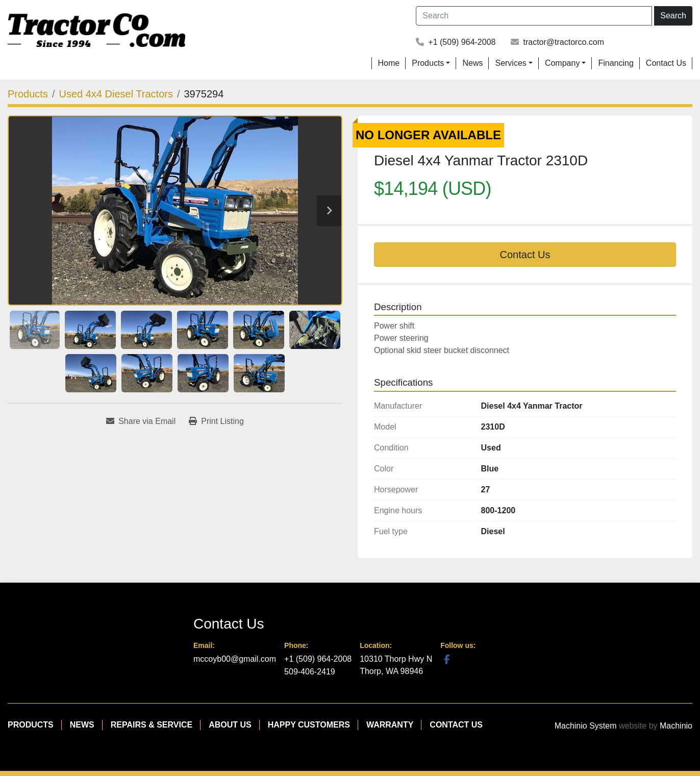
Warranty (390, 725)
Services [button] (510, 63)
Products (428, 63)
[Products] (28, 94)
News (472, 63)
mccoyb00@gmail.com (235, 659)
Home (389, 63)
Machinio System (586, 726)
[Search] (534, 16)
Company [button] (562, 63)
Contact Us (666, 63)
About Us (230, 725)
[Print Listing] (216, 421)
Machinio (676, 726)
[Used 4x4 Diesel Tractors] (116, 94)
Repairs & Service (152, 725)
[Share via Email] (141, 421)
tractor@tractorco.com (564, 42)
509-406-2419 (310, 672)
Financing (616, 63)
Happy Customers (309, 725)
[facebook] (446, 659)
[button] (431, 63)
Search (673, 16)
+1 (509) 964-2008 (462, 42)
